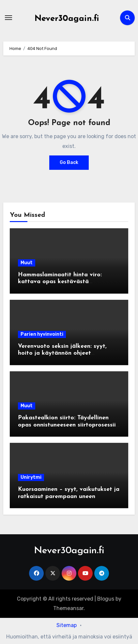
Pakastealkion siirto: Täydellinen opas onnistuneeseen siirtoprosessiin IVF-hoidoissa (69, 425)
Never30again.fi (67, 19)
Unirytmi (31, 477)
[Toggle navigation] (8, 18)
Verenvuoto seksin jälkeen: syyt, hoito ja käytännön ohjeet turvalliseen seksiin (62, 353)
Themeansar (68, 608)
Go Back (69, 162)
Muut (27, 263)
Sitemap (67, 625)
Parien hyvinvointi (42, 334)
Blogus (106, 599)
